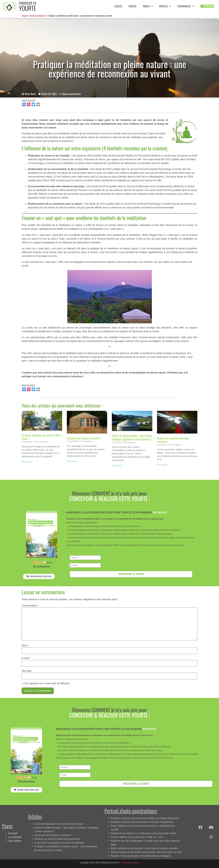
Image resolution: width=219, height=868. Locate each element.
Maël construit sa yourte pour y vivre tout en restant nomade (144, 848)
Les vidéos (15, 841)
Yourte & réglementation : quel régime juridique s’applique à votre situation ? (132, 437)
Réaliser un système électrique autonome (173, 440)
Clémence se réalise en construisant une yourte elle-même (143, 833)
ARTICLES (165, 6)
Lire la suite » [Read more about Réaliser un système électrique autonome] (163, 465)
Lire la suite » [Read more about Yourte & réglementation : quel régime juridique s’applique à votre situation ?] (117, 466)
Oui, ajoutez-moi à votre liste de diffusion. (46, 683)
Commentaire (30, 606)
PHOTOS (133, 6)
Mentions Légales (131, 863)
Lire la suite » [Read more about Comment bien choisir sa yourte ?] (72, 461)
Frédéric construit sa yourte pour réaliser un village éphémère (145, 818)
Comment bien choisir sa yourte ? (84, 438)
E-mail (26, 658)
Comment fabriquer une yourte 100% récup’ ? (41, 437)
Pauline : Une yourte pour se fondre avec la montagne (141, 856)
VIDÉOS (148, 6)
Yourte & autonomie (37, 16)
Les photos (15, 837)
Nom (25, 646)
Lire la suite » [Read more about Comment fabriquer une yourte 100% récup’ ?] (27, 462)
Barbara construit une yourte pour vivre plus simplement (142, 822)
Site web (26, 671)
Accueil (25, 16)
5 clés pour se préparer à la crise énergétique (60, 843)
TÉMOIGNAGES (186, 6)
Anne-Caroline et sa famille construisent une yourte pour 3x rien (146, 852)
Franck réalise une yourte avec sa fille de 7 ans (137, 837)
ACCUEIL (118, 6)
